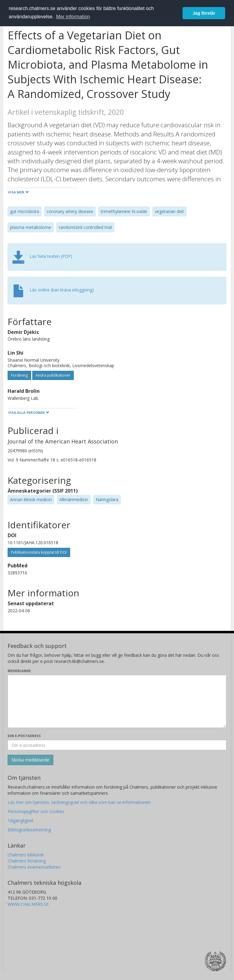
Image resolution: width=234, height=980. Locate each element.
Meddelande (19, 671)
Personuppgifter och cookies (36, 811)
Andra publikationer (53, 375)
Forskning (19, 375)
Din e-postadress (24, 736)
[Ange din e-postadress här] (117, 745)
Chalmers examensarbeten (34, 867)
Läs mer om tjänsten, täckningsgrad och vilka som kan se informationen (79, 802)
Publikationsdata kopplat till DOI (39, 552)
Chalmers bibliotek (26, 855)
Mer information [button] (73, 17)
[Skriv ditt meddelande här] (117, 701)
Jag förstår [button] (204, 13)
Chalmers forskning (27, 861)
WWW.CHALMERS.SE (28, 904)
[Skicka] (30, 760)
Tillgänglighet (21, 821)
